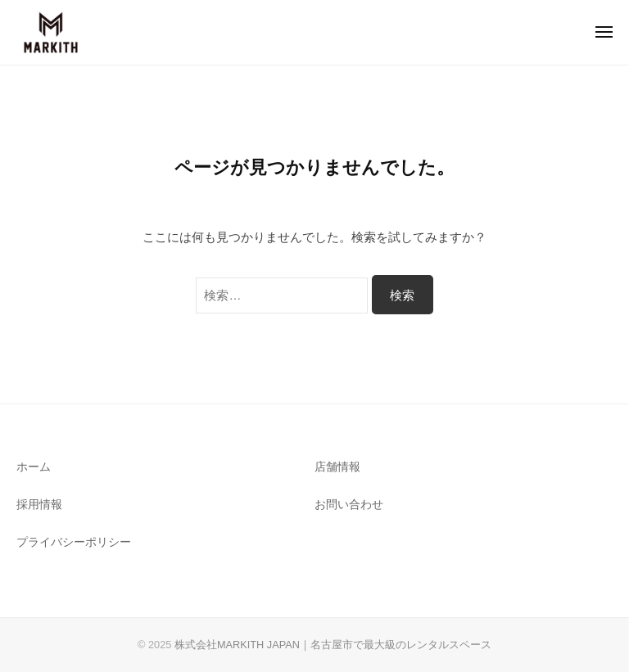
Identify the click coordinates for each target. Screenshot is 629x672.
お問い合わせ (349, 505)
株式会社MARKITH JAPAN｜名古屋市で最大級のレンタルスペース (333, 645)
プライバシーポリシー (74, 542)
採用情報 (39, 505)
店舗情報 (337, 467)
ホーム (34, 467)
